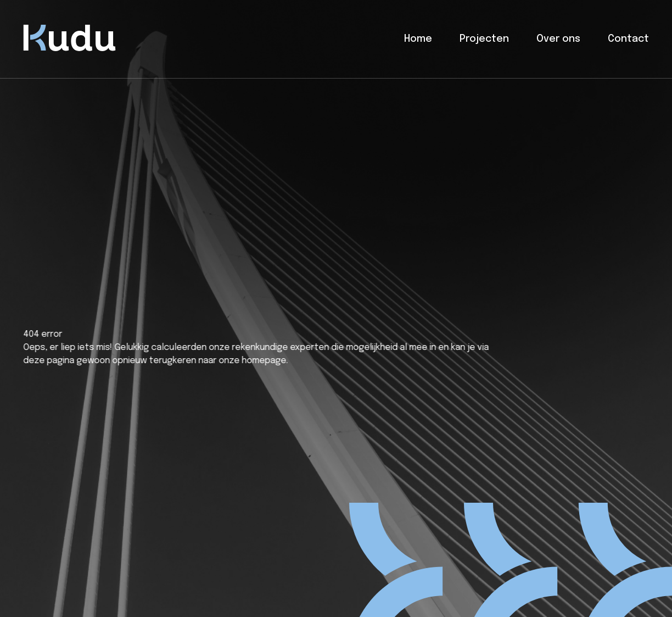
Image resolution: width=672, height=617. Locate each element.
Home (418, 39)
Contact (628, 39)
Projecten (484, 39)
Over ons (558, 39)
